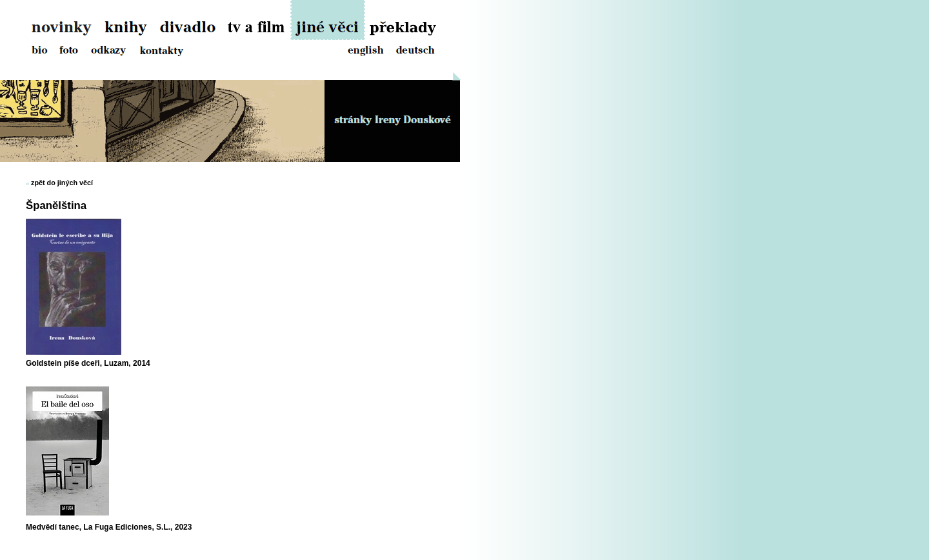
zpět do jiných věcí (62, 183)
